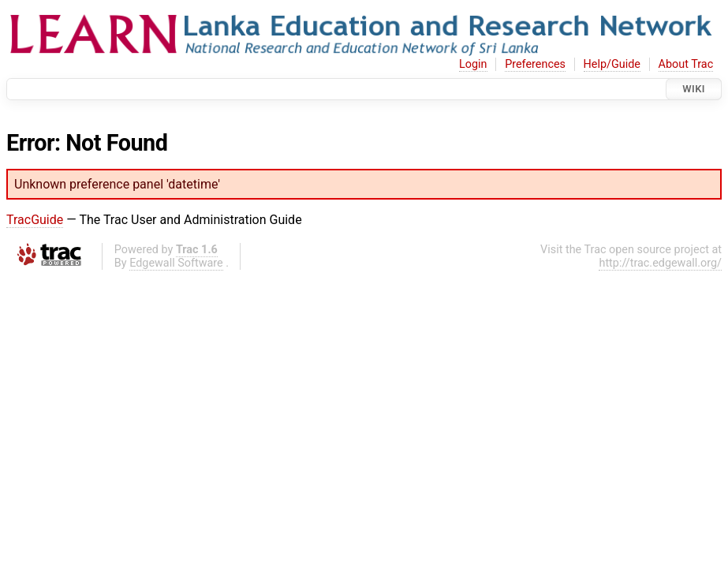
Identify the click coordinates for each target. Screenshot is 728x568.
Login (473, 64)
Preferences (535, 64)
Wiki (694, 89)
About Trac (686, 64)
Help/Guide (612, 64)
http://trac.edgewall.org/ (660, 263)
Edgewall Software (176, 263)
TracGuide (35, 220)
